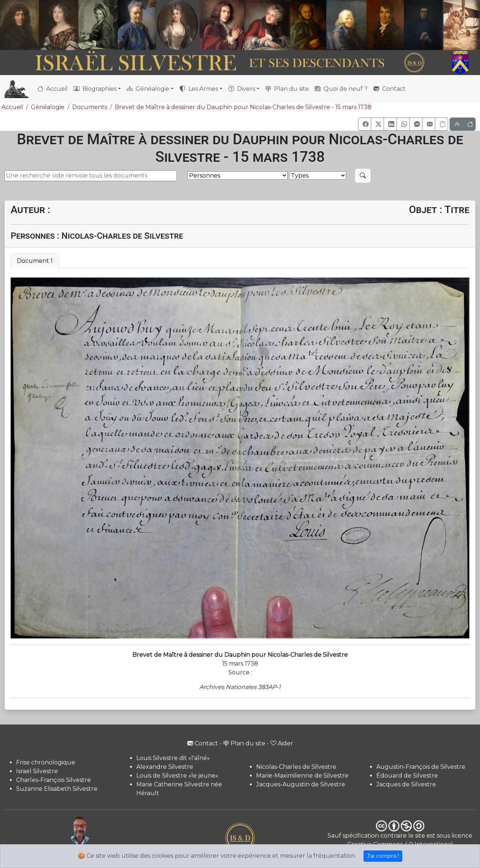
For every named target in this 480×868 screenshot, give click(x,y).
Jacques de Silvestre (406, 784)
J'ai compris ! (383, 856)
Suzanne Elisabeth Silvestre (57, 789)
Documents (90, 107)
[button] (365, 124)
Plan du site (287, 89)
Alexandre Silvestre (165, 767)
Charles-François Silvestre (53, 780)
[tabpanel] (240, 458)
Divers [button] (242, 89)
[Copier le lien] (442, 124)
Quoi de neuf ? (341, 89)
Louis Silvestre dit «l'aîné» (173, 758)
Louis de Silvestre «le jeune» (177, 776)
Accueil (53, 89)
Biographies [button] (95, 89)
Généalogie (48, 107)
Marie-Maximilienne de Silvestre (302, 776)
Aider (282, 743)
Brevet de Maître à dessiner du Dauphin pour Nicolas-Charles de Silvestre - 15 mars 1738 (243, 107)
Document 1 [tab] (35, 261)
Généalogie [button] (148, 89)
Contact (389, 89)
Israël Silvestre (37, 771)
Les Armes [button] (199, 89)
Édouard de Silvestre (407, 776)
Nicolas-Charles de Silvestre (296, 767)
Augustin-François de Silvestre (421, 767)
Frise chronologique (46, 762)
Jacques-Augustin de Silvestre (301, 784)
